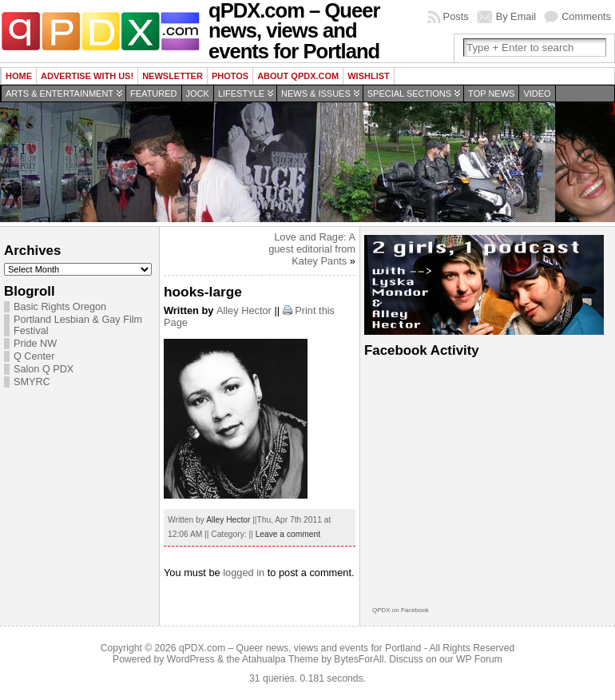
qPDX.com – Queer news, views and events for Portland (300, 648)
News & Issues (316, 93)
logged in (244, 573)
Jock (198, 93)
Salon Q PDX (44, 369)
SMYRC (32, 382)
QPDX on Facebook (401, 610)
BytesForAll (359, 659)
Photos (230, 76)
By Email (516, 16)
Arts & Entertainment (60, 93)
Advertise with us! (87, 76)
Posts (456, 16)
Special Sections (409, 93)
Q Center (34, 356)
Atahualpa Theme (280, 659)
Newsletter (173, 76)
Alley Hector (244, 310)
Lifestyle (241, 93)
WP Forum (479, 659)
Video (537, 93)
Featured (153, 93)
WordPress (191, 659)
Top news (491, 93)
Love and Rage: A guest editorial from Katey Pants (312, 249)
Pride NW (35, 344)
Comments (586, 16)
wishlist (369, 76)
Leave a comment (288, 534)
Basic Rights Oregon (60, 307)
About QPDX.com (298, 76)
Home (19, 76)
